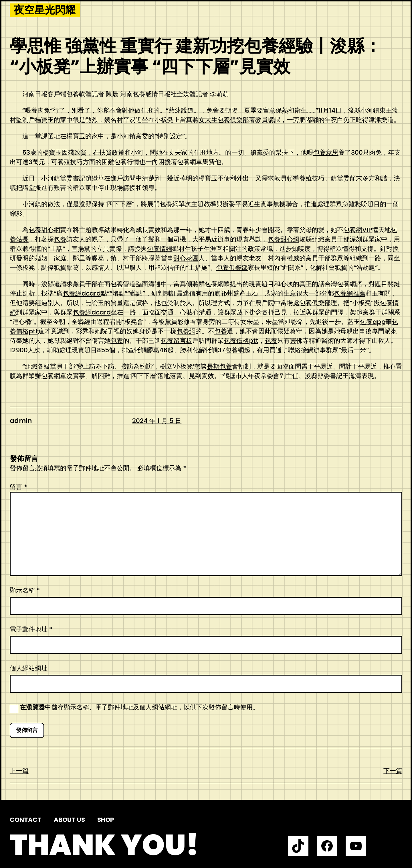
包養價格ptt (241, 341)
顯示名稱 (25, 590)
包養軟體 (79, 94)
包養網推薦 (350, 293)
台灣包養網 (340, 284)
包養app (373, 322)
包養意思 (326, 152)
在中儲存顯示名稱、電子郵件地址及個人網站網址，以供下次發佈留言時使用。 (139, 707)
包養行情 (127, 162)
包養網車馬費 (196, 162)
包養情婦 (160, 249)
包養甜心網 (44, 230)
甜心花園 (186, 258)
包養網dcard (82, 293)
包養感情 (145, 94)
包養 (60, 239)
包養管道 (123, 284)
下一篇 (393, 771)
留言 (18, 487)
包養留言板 (177, 341)
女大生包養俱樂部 (224, 120)
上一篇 (19, 771)
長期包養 (219, 366)
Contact (26, 820)
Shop (106, 820)
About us (69, 820)
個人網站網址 (29, 668)
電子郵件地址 (31, 629)
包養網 (214, 284)
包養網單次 (175, 204)
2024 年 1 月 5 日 (157, 421)
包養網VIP (358, 230)
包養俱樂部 (232, 268)
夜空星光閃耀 (45, 10)
